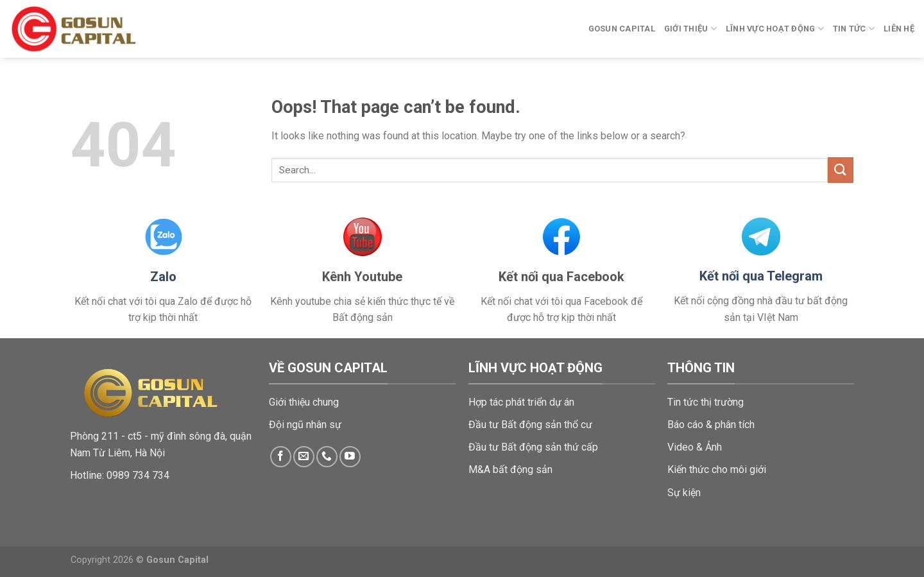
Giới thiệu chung (304, 402)
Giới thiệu (690, 29)
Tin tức (854, 29)
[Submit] (841, 170)
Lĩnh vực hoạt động (775, 29)
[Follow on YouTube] (350, 457)
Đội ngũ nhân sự (305, 425)
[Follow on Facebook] (281, 457)
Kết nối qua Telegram (761, 276)
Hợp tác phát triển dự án (521, 402)
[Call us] (327, 457)
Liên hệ (899, 29)
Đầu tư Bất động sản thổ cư (530, 425)
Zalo (163, 277)
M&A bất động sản (510, 469)
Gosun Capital (622, 29)
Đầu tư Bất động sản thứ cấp (533, 447)
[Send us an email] (304, 457)
